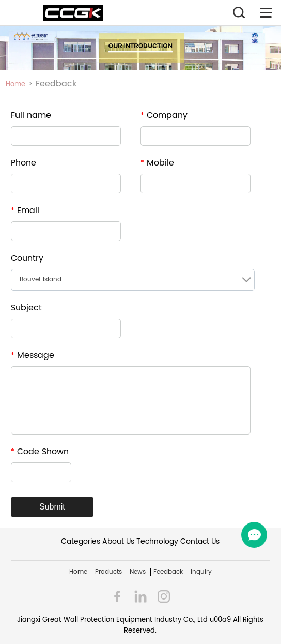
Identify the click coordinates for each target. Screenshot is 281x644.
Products (108, 572)
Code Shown (40, 452)
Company (164, 115)
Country (27, 258)
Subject (26, 308)
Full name (31, 115)
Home (15, 85)
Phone (24, 163)
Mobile (157, 163)
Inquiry (201, 572)
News (138, 572)
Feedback (168, 572)
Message (33, 355)
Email (25, 211)
